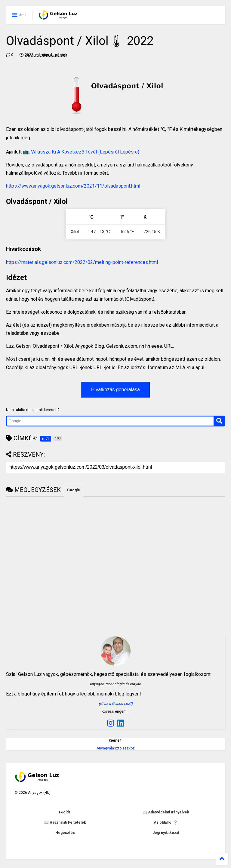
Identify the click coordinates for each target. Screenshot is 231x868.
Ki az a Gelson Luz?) (116, 704)
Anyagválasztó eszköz (116, 748)
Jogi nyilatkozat (166, 833)
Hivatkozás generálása (115, 390)
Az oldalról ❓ (166, 822)
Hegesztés (65, 833)
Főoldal (65, 812)
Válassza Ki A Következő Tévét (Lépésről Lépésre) (85, 152)
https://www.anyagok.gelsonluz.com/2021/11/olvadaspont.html (73, 186)
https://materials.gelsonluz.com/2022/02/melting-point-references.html (82, 262)
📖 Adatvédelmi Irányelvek (166, 812)
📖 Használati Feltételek (65, 822)
